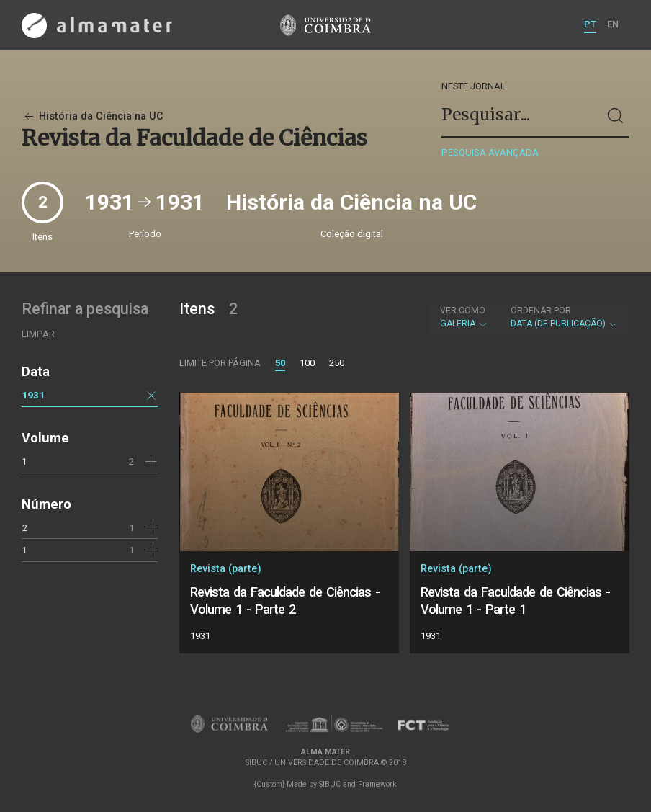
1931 (33, 395)
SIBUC (330, 784)
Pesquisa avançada (490, 152)
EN (613, 24)
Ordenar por (541, 311)
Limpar (38, 334)
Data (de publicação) (565, 317)
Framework (377, 784)
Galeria (464, 317)
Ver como (463, 311)
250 (337, 363)
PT (590, 24)
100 (307, 363)
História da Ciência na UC (93, 116)
